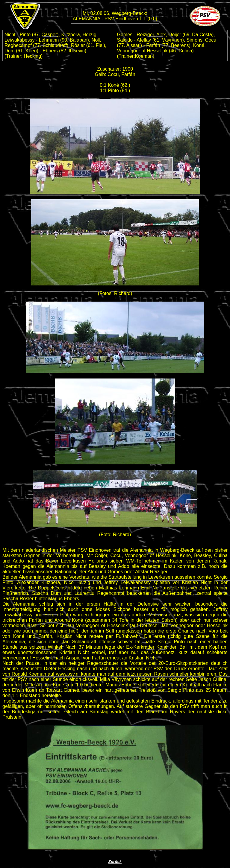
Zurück (115, 862)
